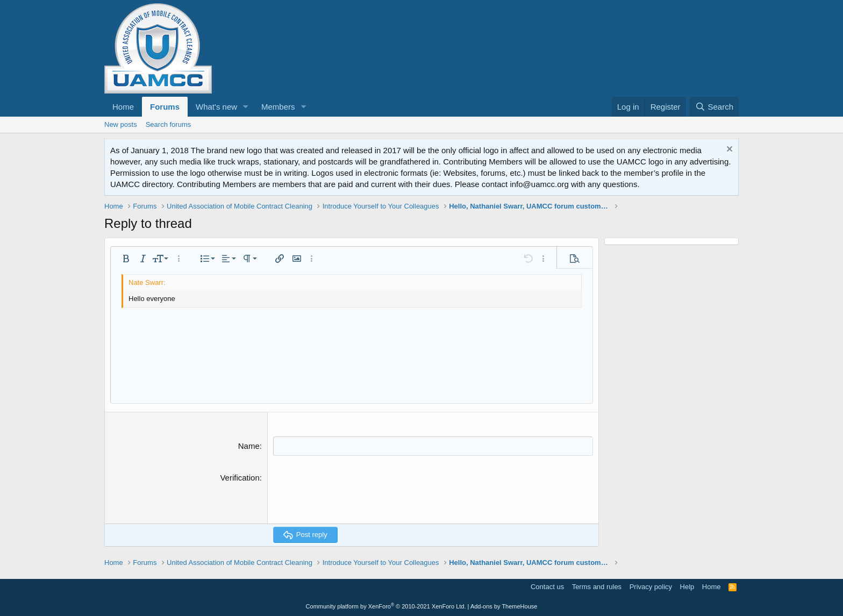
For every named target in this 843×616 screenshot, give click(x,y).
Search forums (169, 124)
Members (278, 107)
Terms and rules (597, 586)
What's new (216, 107)
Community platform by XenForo (386, 606)
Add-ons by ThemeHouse (504, 606)
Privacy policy (651, 586)
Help (687, 586)
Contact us (547, 586)
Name (249, 446)
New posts (121, 124)
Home (123, 107)
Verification (240, 477)
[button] (246, 107)
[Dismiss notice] (728, 150)
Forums (165, 107)
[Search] (714, 107)
